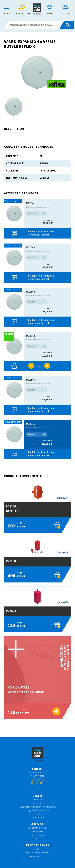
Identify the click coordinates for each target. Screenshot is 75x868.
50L (37, 390)
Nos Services (37, 831)
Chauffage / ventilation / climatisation (37, 807)
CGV (37, 849)
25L (37, 302)
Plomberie (37, 800)
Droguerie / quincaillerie (37, 810)
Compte (65, 10)
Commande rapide (21, 10)
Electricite (37, 814)
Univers (6, 10)
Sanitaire (38, 803)
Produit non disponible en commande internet (41, 233)
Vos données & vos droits (37, 852)
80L (37, 434)
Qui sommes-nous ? (38, 828)
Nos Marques (37, 835)
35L (37, 346)
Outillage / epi (38, 818)
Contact (38, 839)
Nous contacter (13, 201)
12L (37, 213)
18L (37, 258)
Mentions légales (37, 856)
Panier (50, 10)
